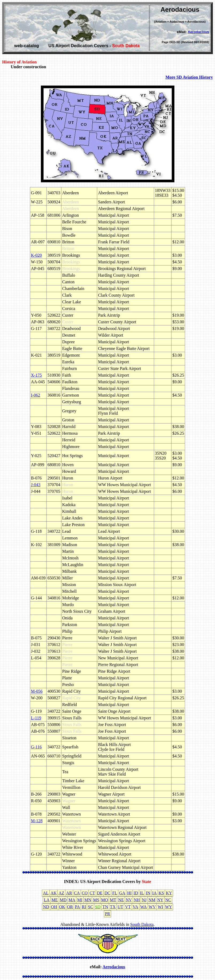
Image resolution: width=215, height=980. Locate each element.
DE (100, 893)
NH (137, 900)
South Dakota (142, 924)
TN (105, 907)
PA (77, 907)
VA (136, 907)
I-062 (36, 395)
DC (107, 893)
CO (85, 893)
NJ (144, 900)
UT (120, 907)
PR (108, 914)
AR (69, 893)
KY (169, 893)
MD (63, 900)
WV (152, 907)
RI (84, 907)
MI (80, 900)
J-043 (36, 485)
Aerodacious (198, 32)
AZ (61, 893)
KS (161, 893)
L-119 (36, 718)
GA (122, 893)
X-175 (36, 375)
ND (46, 907)
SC (91, 907)
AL (46, 893)
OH (54, 907)
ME (55, 900)
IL (142, 893)
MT (113, 900)
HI (129, 893)
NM (152, 900)
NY (160, 900)
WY (169, 907)
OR (70, 907)
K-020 (36, 255)
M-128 (37, 821)
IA (155, 893)
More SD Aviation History (189, 77)
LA (47, 900)
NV (129, 900)
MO (105, 900)
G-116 (36, 747)
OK (62, 907)
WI (160, 907)
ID (136, 893)
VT (128, 907)
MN (88, 900)
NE (121, 900)
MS (96, 900)
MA (72, 900)
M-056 (37, 691)
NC (168, 900)
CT (92, 893)
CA (77, 893)
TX (113, 907)
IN (148, 893)
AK (54, 893)
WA (144, 907)
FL (115, 893)
